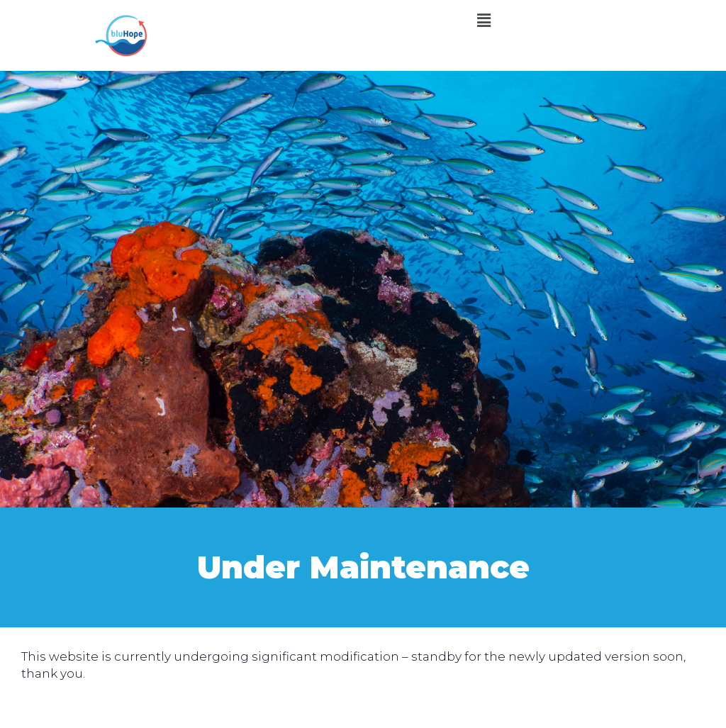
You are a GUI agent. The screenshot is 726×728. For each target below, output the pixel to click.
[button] (484, 21)
